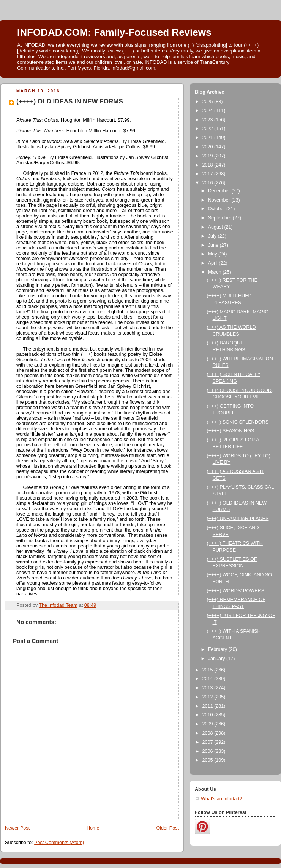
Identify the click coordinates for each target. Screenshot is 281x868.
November (220, 200)
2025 (208, 102)
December (220, 191)
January (217, 659)
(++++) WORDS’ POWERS (236, 591)
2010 (208, 715)
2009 (208, 724)
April (214, 263)
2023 (208, 120)
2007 (208, 742)
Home (93, 828)
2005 (208, 760)
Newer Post (17, 828)
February (218, 649)
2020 (208, 147)
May (213, 254)
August (216, 227)
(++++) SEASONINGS (231, 431)
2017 (208, 174)
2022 (208, 129)
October (217, 209)
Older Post (167, 828)
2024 (208, 111)
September (220, 218)
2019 (208, 156)
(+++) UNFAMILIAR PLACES (238, 519)
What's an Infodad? (221, 799)
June (214, 245)
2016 (208, 183)
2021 (208, 138)
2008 (208, 733)
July (213, 236)
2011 (208, 706)
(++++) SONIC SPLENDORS (238, 422)
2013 (208, 688)
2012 (208, 697)
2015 (208, 670)
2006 (208, 751)
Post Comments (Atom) (59, 843)
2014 (208, 679)
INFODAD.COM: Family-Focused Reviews (114, 32)
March (215, 272)
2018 (208, 165)
